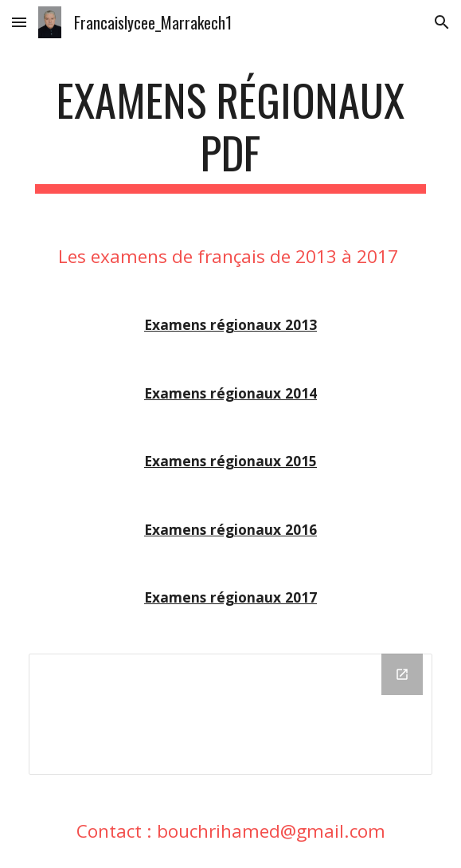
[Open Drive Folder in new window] (402, 674)
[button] (19, 22)
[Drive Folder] (230, 714)
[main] (230, 134)
